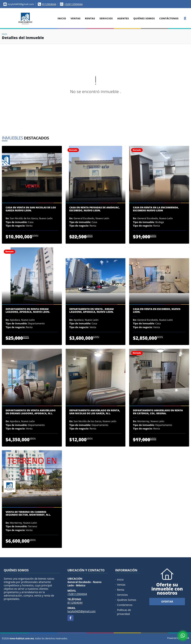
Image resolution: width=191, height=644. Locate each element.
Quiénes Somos (144, 18)
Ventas (75, 18)
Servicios (106, 18)
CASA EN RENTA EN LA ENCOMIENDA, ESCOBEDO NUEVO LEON (156, 209)
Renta (121, 590)
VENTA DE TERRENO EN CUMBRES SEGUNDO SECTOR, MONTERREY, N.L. (28, 513)
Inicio (62, 18)
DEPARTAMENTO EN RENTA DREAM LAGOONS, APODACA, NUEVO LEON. (28, 311)
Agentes (123, 18)
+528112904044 (74, 4)
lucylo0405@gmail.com (82, 611)
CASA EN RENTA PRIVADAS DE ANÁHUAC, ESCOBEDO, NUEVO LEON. (95, 209)
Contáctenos (169, 18)
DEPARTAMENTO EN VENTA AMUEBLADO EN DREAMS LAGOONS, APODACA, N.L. (31, 412)
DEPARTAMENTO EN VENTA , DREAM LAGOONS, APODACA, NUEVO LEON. (92, 311)
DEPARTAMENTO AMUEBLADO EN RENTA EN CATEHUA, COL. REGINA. (158, 412)
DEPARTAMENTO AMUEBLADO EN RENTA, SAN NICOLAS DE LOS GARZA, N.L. (95, 412)
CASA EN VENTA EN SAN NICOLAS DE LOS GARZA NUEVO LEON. (31, 209)
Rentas (90, 18)
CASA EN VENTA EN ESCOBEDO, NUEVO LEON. (157, 311)
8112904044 (49, 4)
